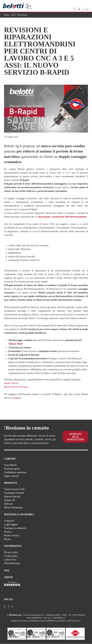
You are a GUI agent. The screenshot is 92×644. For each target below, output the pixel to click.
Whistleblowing (12, 563)
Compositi (9, 521)
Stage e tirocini (11, 476)
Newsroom (22, 15)
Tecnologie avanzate (14, 493)
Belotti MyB (16, 344)
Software (8, 504)
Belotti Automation (13, 507)
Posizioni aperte (12, 469)
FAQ (7, 570)
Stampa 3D (10, 500)
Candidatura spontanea (15, 472)
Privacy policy (11, 552)
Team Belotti (10, 465)
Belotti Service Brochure (16, 387)
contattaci (17, 398)
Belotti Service (11, 383)
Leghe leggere (11, 524)
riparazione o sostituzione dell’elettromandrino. (63, 217)
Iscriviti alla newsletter (75, 437)
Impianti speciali (12, 497)
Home (7, 15)
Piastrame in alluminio (15, 528)
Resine (7, 539)
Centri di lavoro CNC (15, 489)
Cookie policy (11, 556)
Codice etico (10, 560)
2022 (14, 15)
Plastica (8, 532)
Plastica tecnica (12, 535)
